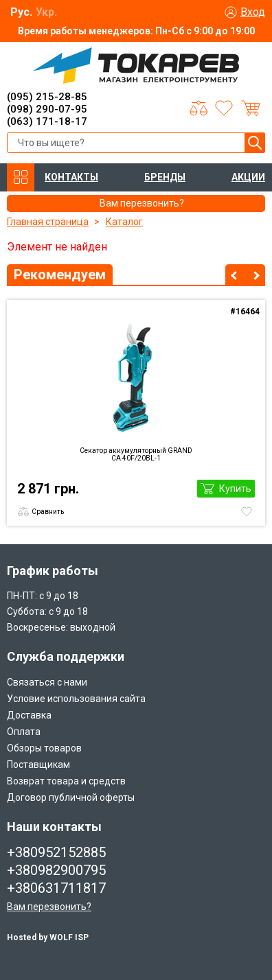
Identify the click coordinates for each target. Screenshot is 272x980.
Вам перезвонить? (49, 907)
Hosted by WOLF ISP (48, 937)
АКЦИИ (248, 177)
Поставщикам (38, 765)
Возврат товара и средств (66, 781)
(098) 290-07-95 (47, 109)
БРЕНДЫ (165, 177)
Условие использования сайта (76, 699)
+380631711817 (56, 888)
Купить (235, 489)
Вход (253, 12)
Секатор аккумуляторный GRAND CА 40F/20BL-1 (136, 454)
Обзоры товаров (44, 748)
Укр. (46, 12)
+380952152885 (56, 852)
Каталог (124, 222)
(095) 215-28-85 (47, 97)
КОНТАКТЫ (71, 177)
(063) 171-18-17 (47, 121)
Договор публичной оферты (71, 797)
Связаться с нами (47, 682)
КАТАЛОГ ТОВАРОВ (21, 177)
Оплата (24, 732)
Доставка (29, 715)
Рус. (21, 12)
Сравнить (48, 512)
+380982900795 (56, 870)
